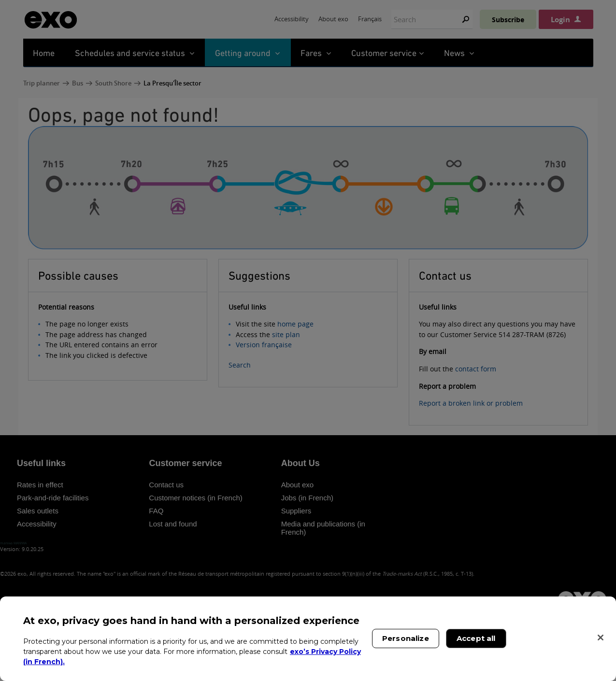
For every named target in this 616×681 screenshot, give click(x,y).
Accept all (476, 638)
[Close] (601, 638)
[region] (308, 639)
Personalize (406, 638)
